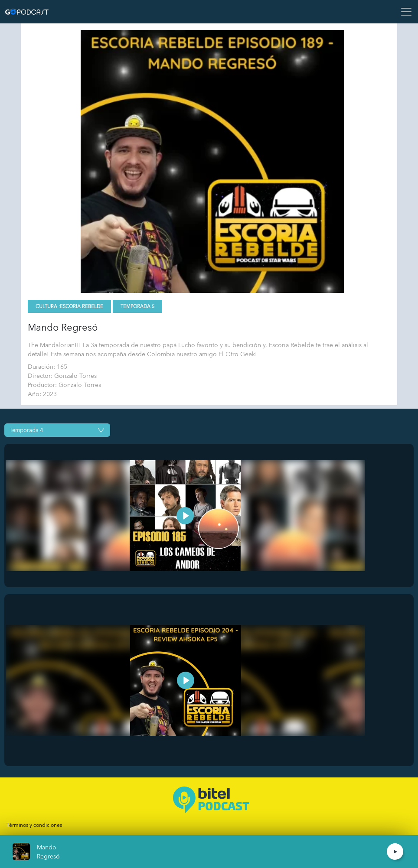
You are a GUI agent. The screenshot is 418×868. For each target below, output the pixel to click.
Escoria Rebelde (82, 307)
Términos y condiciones (34, 825)
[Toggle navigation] (404, 12)
